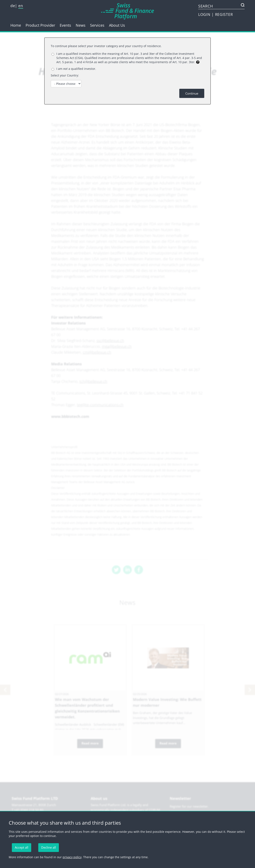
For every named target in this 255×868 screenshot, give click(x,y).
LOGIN (205, 14)
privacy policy (72, 857)
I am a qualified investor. (76, 69)
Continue (192, 93)
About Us (117, 25)
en (21, 6)
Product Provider (40, 25)
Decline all (49, 847)
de (13, 6)
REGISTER (224, 14)
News (81, 25)
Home (16, 25)
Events (65, 25)
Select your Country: (65, 75)
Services (97, 25)
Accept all (22, 847)
